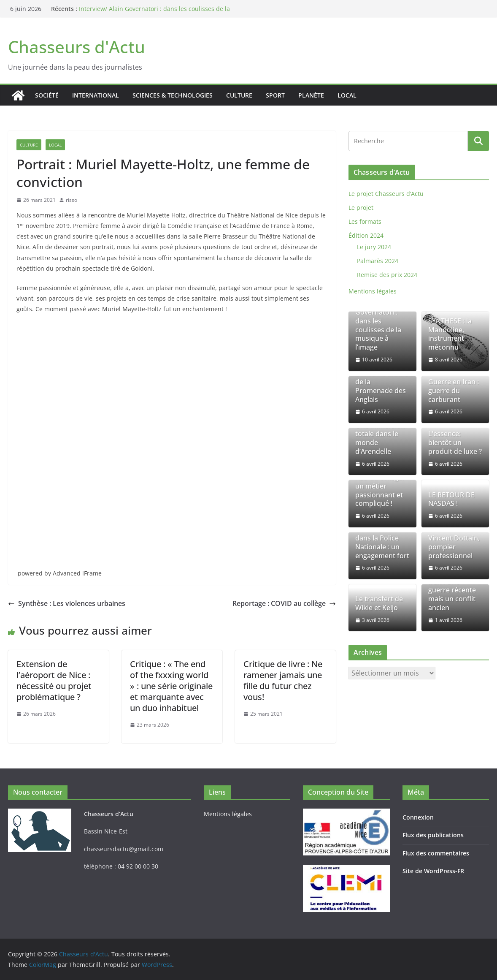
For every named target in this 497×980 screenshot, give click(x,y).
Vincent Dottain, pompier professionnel (454, 547)
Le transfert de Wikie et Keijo (379, 603)
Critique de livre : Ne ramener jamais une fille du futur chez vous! (283, 680)
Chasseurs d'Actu (77, 47)
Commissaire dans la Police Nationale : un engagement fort (382, 542)
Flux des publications (433, 835)
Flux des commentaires (436, 853)
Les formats (365, 221)
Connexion (418, 817)
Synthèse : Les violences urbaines (67, 603)
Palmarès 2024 (378, 261)
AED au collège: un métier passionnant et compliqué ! (380, 490)
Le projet (361, 208)
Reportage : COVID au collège (284, 603)
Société (47, 95)
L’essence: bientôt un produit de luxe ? (455, 442)
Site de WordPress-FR (433, 871)
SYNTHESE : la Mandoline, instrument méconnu (450, 334)
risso (72, 200)
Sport (275, 95)
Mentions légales (373, 291)
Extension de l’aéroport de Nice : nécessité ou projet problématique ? (54, 680)
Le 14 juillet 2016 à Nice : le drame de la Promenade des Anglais (382, 382)
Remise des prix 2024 (387, 275)
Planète (311, 95)
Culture (239, 95)
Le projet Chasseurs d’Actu (386, 194)
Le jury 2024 (374, 247)
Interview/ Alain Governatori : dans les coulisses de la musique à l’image (380, 325)
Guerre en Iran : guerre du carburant (454, 391)
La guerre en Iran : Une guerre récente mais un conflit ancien (452, 590)
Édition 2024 (366, 235)
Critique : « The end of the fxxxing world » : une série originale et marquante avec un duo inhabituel (171, 686)
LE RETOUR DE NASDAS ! (451, 500)
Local (347, 95)
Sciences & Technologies (173, 95)
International (96, 95)
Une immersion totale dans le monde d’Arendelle (380, 438)
